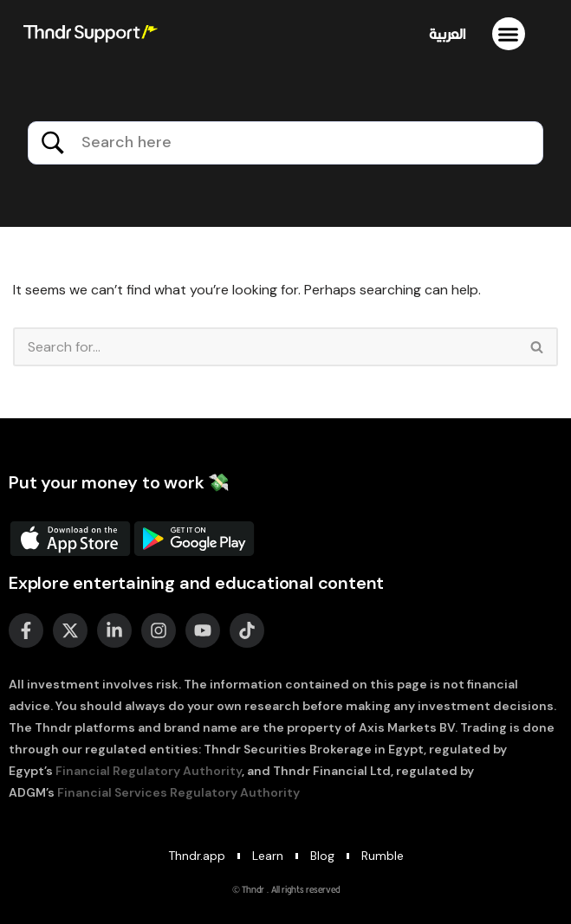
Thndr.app (197, 856)
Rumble (383, 856)
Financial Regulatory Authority (149, 771)
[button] (509, 34)
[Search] (265, 347)
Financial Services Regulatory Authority (178, 792)
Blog (322, 856)
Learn (268, 856)
